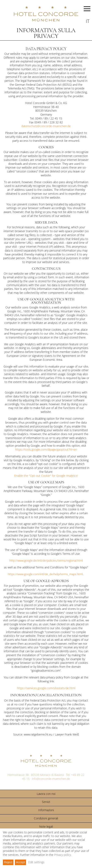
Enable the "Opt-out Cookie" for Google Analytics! (46, 476)
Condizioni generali (46, 818)
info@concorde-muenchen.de (51, 779)
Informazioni (46, 810)
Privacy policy (63, 855)
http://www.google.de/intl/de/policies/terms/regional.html (46, 561)
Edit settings (36, 862)
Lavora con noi (46, 794)
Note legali (46, 826)
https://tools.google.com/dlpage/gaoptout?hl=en (46, 449)
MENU (87, 9)
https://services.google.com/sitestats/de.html (46, 688)
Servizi (46, 802)
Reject (8, 862)
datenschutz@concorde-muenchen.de (46, 126)
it (88, 21)
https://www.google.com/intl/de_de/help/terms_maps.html (45, 574)
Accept (20, 862)
